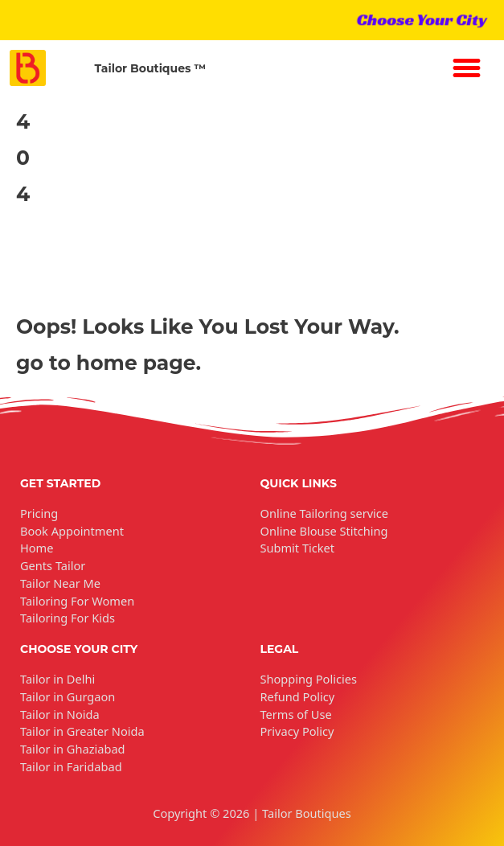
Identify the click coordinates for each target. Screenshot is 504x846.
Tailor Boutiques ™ (150, 68)
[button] (467, 68)
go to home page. (109, 363)
